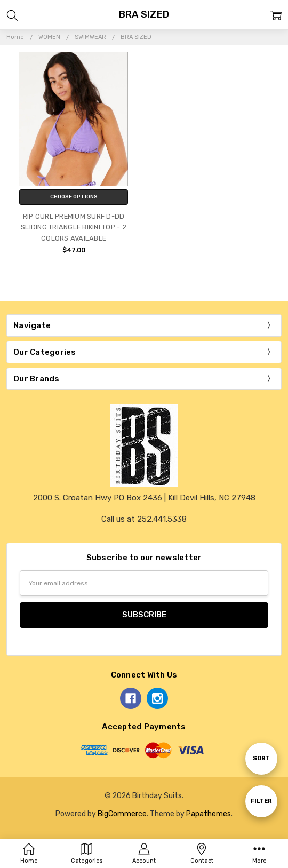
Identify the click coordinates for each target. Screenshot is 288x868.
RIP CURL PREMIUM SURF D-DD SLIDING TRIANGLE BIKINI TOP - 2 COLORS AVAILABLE (74, 227)
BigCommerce (122, 814)
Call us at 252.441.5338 (144, 519)
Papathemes (209, 814)
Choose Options (74, 197)
